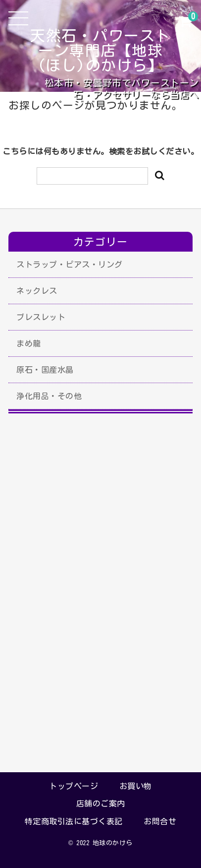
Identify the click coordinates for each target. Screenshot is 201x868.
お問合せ (160, 821)
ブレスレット (41, 317)
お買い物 (136, 786)
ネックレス (37, 291)
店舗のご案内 (101, 803)
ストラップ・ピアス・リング (70, 265)
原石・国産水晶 (45, 370)
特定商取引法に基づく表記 (74, 821)
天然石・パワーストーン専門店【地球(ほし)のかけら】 (100, 51)
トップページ (74, 786)
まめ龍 (29, 343)
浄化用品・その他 (49, 396)
